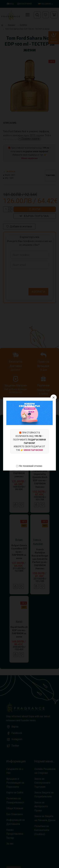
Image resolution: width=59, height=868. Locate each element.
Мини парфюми (33, 450)
